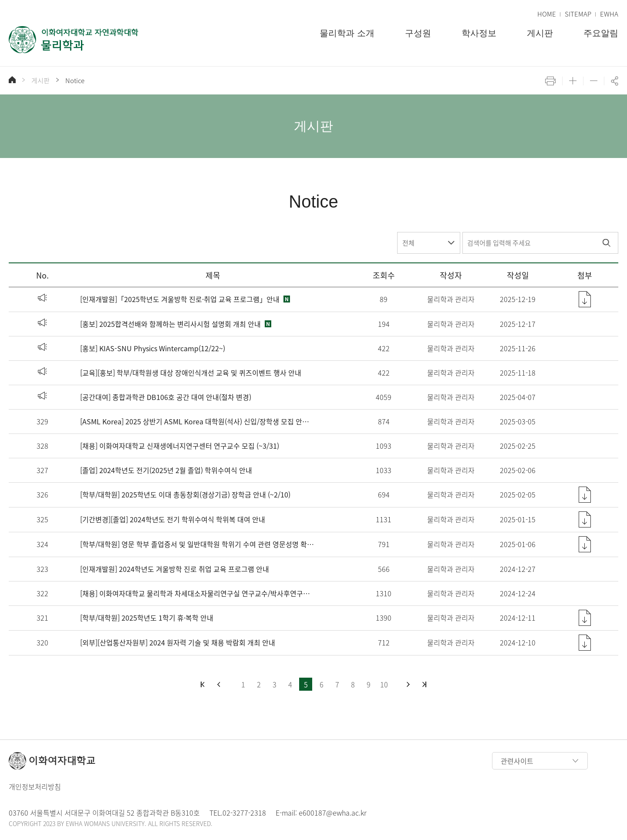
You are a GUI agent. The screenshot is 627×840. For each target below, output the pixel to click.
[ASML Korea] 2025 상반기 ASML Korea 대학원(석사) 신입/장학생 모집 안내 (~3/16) (197, 421)
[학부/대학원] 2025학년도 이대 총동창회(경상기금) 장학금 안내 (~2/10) (185, 494)
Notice (75, 81)
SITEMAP (578, 14)
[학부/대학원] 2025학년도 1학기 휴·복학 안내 (147, 618)
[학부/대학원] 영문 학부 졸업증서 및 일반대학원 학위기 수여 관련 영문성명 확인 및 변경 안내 (197, 544)
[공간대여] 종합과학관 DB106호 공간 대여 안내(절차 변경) (166, 397)
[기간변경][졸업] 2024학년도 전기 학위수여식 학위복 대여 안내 (173, 519)
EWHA (609, 14)
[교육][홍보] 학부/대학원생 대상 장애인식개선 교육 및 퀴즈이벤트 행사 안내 (191, 373)
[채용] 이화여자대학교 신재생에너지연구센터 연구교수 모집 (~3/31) (180, 446)
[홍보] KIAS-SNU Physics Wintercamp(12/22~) (153, 348)
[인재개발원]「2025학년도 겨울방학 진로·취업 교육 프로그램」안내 (180, 299)
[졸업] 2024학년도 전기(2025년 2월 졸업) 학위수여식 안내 (166, 470)
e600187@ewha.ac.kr (333, 813)
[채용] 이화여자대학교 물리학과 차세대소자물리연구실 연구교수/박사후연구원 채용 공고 (197, 593)
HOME (547, 14)
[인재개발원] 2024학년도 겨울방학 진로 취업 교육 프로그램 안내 (175, 569)
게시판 (40, 81)
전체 (408, 243)
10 (384, 684)
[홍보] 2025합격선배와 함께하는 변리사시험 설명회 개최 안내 (170, 324)
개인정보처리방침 (35, 786)
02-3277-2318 (244, 813)
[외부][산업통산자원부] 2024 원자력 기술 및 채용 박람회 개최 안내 (178, 642)
